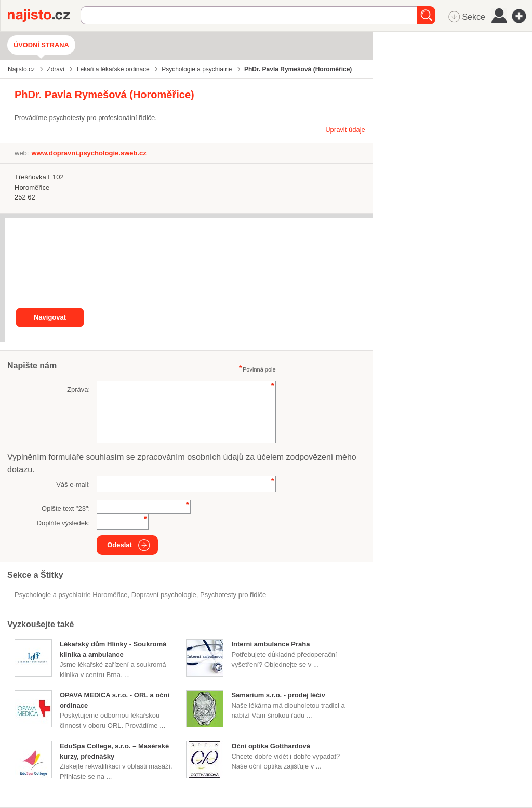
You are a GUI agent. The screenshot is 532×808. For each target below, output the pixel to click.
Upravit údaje (345, 130)
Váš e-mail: (73, 485)
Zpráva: (78, 389)
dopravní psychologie (164, 595)
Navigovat (50, 317)
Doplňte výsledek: (64, 523)
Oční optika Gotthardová (271, 746)
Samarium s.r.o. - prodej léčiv (278, 695)
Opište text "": (66, 508)
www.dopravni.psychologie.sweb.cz (89, 153)
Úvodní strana (41, 45)
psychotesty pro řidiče (233, 595)
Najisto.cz (44, 16)
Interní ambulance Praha (270, 644)
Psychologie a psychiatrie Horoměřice (71, 595)
